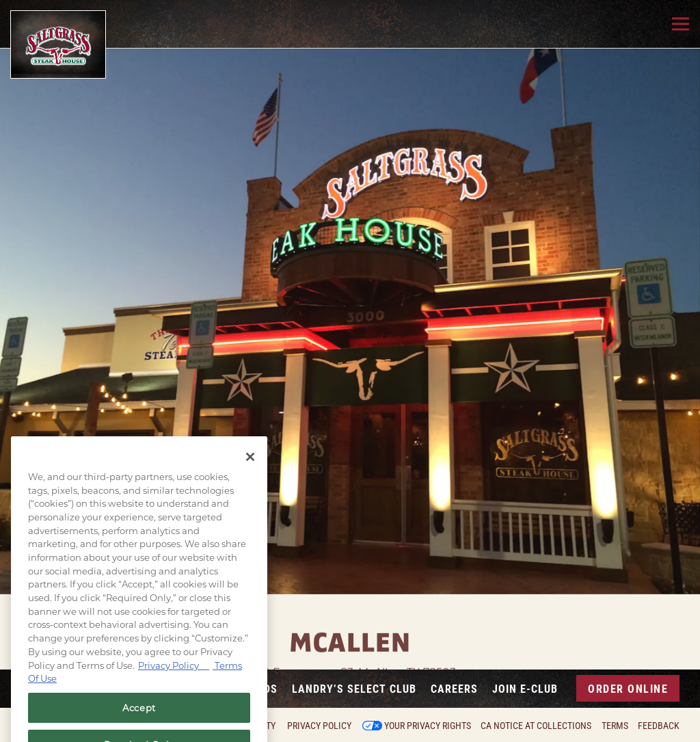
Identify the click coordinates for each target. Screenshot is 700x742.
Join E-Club (525, 688)
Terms (615, 726)
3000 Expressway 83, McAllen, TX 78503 (350, 656)
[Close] (250, 468)
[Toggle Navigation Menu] (681, 24)
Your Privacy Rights (428, 726)
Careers (454, 688)
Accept (139, 719)
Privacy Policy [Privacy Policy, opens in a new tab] (174, 676)
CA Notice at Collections (536, 726)
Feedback (659, 726)
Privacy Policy (319, 726)
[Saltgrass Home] (58, 44)
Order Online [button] (628, 688)
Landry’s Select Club (354, 688)
